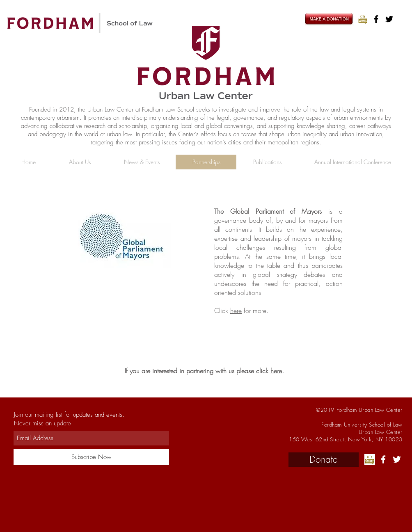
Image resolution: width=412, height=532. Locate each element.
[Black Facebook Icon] (376, 19)
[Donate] (324, 460)
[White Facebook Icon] (383, 459)
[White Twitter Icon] (397, 459)
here (236, 311)
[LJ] (363, 19)
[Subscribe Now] (91, 457)
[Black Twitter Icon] (389, 19)
